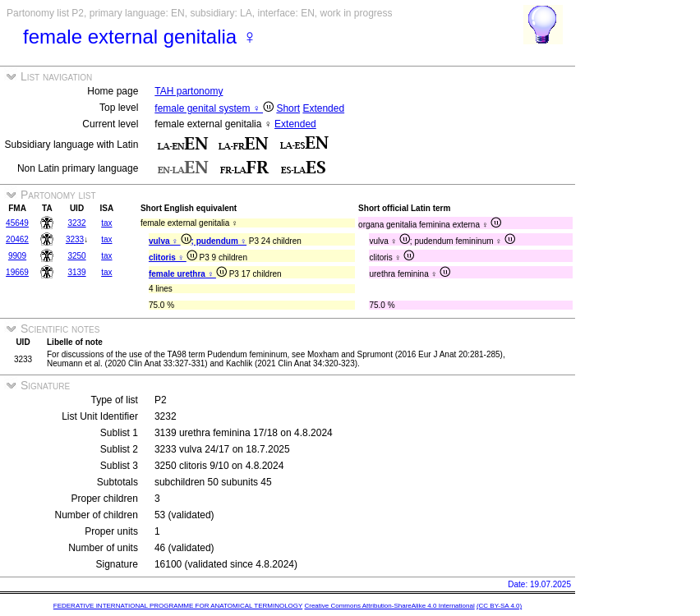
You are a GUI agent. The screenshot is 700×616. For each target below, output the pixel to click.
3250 (76, 256)
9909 (17, 256)
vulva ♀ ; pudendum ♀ (198, 241)
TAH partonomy (189, 91)
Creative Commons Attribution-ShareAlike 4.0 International (389, 606)
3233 (75, 239)
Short (288, 108)
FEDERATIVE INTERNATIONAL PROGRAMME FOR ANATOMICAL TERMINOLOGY (178, 606)
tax (106, 223)
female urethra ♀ (188, 274)
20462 (17, 239)
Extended (323, 108)
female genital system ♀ (214, 108)
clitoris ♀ (173, 257)
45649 (17, 223)
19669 (17, 272)
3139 (76, 272)
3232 (76, 223)
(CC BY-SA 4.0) (499, 606)
